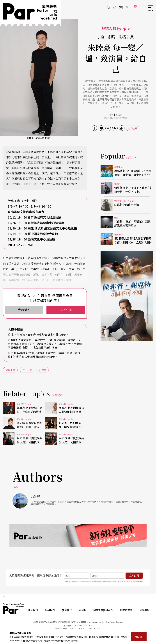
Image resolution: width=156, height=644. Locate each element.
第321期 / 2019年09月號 (116, 118)
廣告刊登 (67, 610)
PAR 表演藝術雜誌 (14, 609)
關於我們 (33, 610)
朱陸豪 (27, 152)
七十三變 (31, 184)
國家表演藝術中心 (103, 610)
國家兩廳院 (126, 610)
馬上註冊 (66, 310)
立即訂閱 (134, 576)
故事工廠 (10, 370)
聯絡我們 (50, 610)
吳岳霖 (119, 115)
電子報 (83, 610)
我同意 (139, 637)
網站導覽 (144, 610)
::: (143, 5)
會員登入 (24, 310)
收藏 (135, 128)
